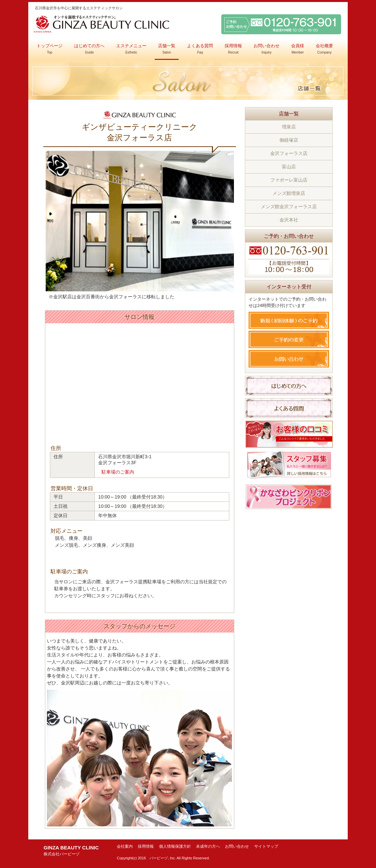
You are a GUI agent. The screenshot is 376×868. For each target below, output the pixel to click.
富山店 (289, 167)
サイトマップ (266, 846)
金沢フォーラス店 (289, 153)
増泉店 (289, 127)
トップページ (50, 49)
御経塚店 (289, 140)
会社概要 (324, 49)
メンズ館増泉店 (289, 193)
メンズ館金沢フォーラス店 (289, 207)
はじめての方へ (89, 49)
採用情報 (233, 49)
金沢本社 (289, 220)
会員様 (298, 49)
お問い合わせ (267, 49)
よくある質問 (200, 49)
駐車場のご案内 (118, 472)
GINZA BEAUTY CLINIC (71, 851)
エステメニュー (131, 49)
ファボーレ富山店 (289, 180)
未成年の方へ (208, 846)
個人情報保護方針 (175, 846)
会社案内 (125, 846)
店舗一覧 (167, 49)
